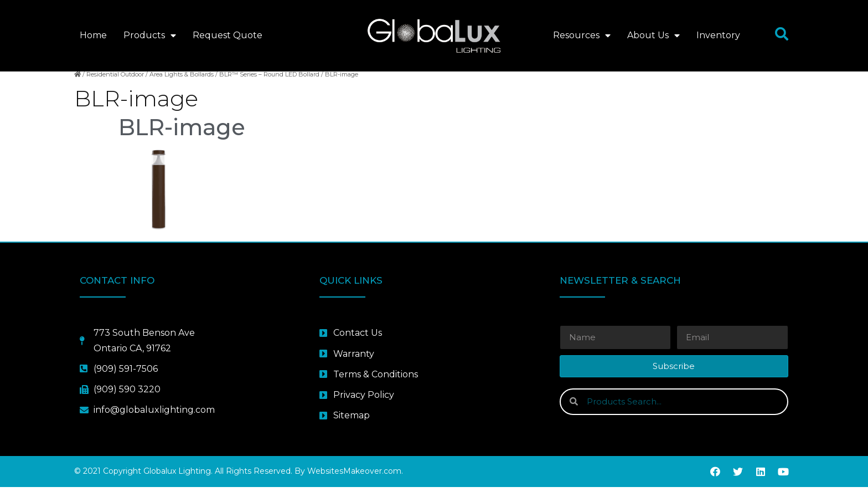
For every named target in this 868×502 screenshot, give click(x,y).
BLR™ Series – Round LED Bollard (269, 89)
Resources (582, 35)
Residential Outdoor (115, 89)
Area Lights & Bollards (182, 89)
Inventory (718, 35)
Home (93, 35)
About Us (653, 35)
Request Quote (228, 35)
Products (150, 35)
